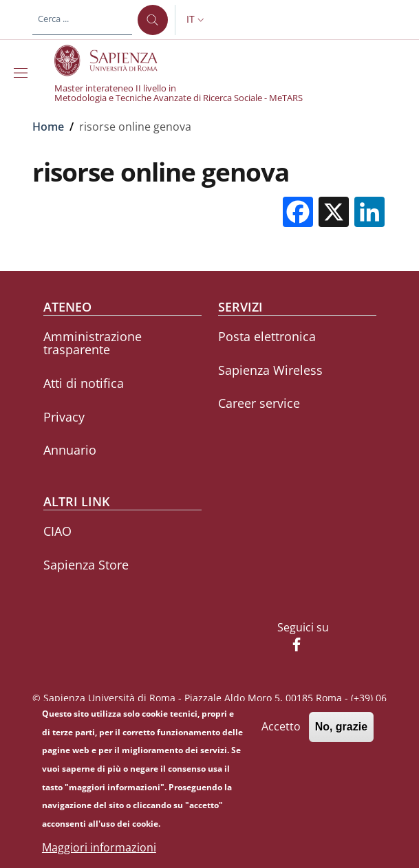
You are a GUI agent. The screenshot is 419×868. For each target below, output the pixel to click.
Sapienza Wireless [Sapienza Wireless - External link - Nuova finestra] (270, 370)
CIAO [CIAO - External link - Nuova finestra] (57, 531)
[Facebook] (291, 646)
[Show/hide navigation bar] (23, 73)
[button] (197, 20)
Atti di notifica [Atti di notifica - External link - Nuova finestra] (84, 383)
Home (48, 127)
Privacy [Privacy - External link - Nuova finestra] (64, 417)
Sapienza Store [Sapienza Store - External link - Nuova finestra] (86, 565)
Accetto (281, 728)
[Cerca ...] (153, 20)
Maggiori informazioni (99, 848)
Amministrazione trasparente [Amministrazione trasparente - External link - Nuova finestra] (93, 343)
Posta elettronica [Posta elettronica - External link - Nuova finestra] (267, 336)
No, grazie (341, 728)
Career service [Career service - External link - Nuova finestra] (259, 403)
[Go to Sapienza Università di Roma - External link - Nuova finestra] (114, 61)
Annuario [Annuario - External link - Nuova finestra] (70, 450)
